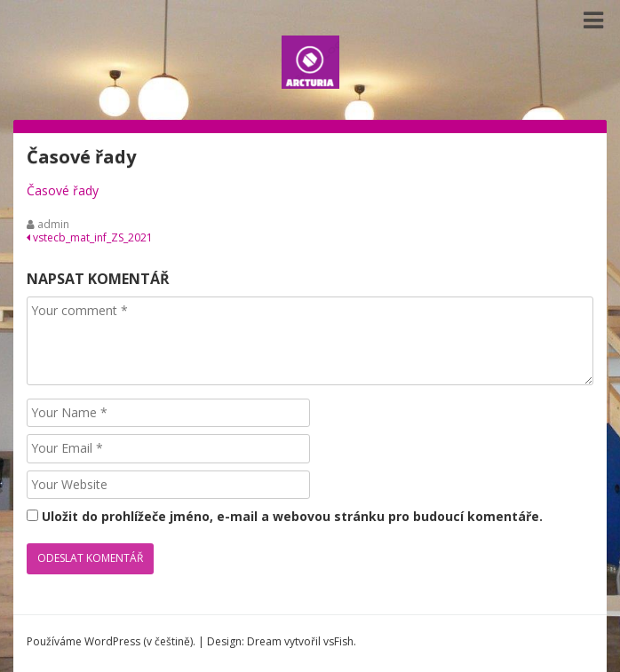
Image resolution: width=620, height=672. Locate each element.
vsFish (338, 641)
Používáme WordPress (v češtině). (111, 641)
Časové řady (63, 190)
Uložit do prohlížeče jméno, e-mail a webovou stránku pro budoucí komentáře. (292, 516)
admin (53, 224)
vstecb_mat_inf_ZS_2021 (90, 237)
